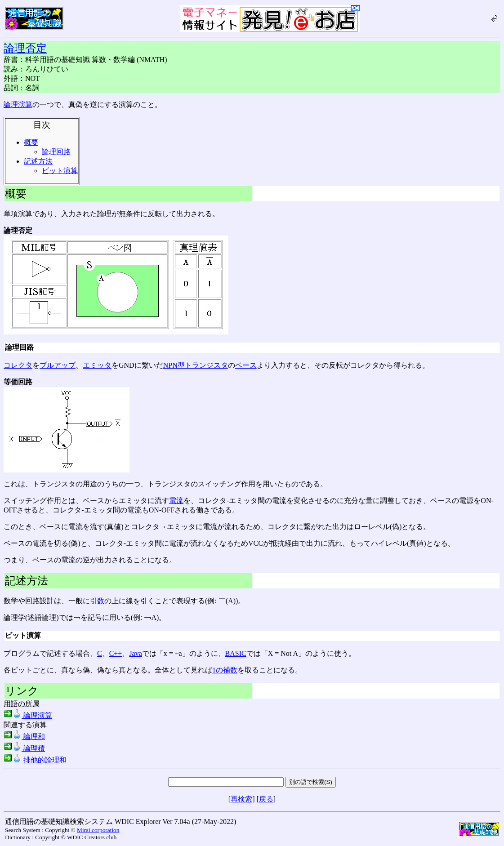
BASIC (236, 653)
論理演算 (18, 105)
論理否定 (25, 48)
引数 (97, 601)
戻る (266, 799)
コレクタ (18, 365)
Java (135, 653)
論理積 (24, 748)
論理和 (24, 737)
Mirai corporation (98, 830)
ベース (246, 365)
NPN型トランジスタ (196, 365)
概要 (31, 142)
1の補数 (225, 670)
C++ (116, 653)
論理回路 (56, 152)
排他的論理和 (35, 760)
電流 (176, 501)
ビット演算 (60, 171)
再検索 (241, 799)
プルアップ (58, 365)
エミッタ (97, 365)
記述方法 (38, 161)
